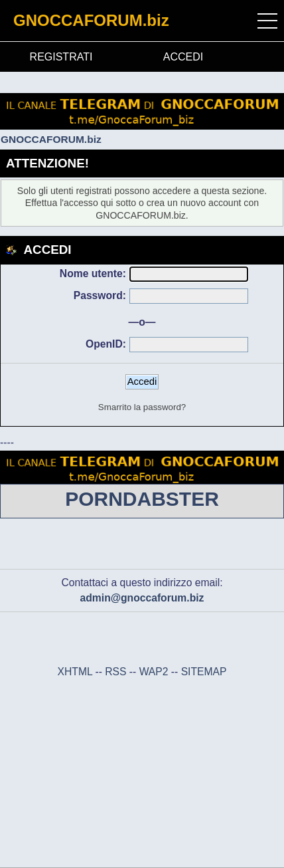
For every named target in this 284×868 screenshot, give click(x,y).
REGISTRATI (61, 57)
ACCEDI (183, 57)
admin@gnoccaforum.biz (142, 598)
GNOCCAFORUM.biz (91, 20)
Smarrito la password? (142, 407)
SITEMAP (204, 672)
